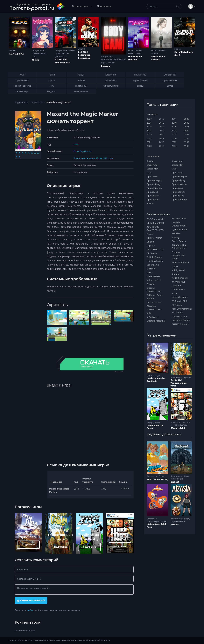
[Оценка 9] (17, 157)
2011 (174, 119)
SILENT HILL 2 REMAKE (158, 58)
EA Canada (152, 253)
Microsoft (152, 269)
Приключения (39, 53)
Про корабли (154, 196)
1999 (187, 134)
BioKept (175, 482)
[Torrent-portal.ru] (37, 6)
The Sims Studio (155, 261)
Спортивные (152, 476)
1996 (187, 146)
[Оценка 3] (23, 153)
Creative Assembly (156, 321)
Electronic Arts (179, 218)
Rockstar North (154, 238)
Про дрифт (152, 192)
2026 (149, 123)
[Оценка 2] (20, 153)
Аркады (91, 158)
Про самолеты (179, 200)
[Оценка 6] (32, 153)
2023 (149, 134)
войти (30, 610)
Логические (37, 102)
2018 (162, 123)
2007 (174, 134)
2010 (76, 144)
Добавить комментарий (31, 600)
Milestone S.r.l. (154, 280)
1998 (187, 138)
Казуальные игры (178, 521)
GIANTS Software (180, 324)
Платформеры (153, 521)
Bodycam (106, 66)
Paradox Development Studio (178, 255)
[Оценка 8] (38, 153)
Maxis (150, 272)
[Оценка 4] (26, 153)
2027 (149, 119)
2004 (174, 146)
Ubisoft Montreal (155, 223)
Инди (35, 56)
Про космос (153, 200)
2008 (174, 130)
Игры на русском (178, 422)
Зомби (150, 161)
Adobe (150, 234)
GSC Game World (155, 219)
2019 (162, 119)
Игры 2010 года (104, 158)
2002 (187, 123)
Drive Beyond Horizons (135, 58)
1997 (187, 142)
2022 (149, 138)
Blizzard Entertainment (154, 289)
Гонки (138, 53)
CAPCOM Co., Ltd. (156, 249)
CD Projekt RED (179, 301)
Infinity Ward (178, 270)
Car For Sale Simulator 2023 (63, 61)
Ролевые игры (177, 479)
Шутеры (184, 425)
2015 (162, 134)
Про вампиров (154, 180)
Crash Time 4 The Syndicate (28, 532)
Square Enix (153, 265)
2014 (162, 138)
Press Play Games (82, 151)
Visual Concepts (180, 278)
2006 (174, 138)
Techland (176, 285)
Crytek (175, 266)
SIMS (149, 173)
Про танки (152, 176)
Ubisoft (150, 242)
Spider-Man (153, 169)
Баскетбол (152, 165)
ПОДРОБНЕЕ (28, 545)
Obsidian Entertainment (154, 308)
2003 (187, 119)
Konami (175, 274)
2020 (149, 146)
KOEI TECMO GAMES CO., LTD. (155, 228)
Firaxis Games (179, 241)
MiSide (35, 60)
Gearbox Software (181, 320)
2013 (162, 142)
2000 (187, 130)
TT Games (177, 305)
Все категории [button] (81, 6)
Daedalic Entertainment (179, 224)
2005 (174, 142)
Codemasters (153, 276)
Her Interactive (154, 302)
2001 (187, 126)
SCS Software (178, 289)
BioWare (151, 284)
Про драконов (154, 188)
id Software (152, 317)
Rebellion (176, 233)
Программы (104, 6)
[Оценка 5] (29, 153)
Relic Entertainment (182, 309)
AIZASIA (175, 524)
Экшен (12, 50)
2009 (174, 126)
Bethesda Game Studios (155, 297)
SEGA (174, 293)
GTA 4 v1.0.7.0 (178, 428)
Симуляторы (39, 50)
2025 (149, 126)
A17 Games (177, 312)
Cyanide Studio (179, 229)
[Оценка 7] (35, 153)
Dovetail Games (180, 297)
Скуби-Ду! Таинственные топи (61, 535)
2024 (149, 130)
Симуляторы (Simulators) (62, 55)
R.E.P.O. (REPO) (17, 54)
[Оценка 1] (17, 153)
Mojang (175, 237)
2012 (162, 146)
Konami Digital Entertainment (179, 246)
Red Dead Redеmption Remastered (84, 55)
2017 (162, 126)
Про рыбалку (154, 184)
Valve (149, 313)
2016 (162, 130)
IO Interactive (178, 282)
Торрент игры (22, 102)
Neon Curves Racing (157, 479)
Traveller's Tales (180, 316)
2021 (149, 142)
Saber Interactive (180, 262)
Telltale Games (154, 257)
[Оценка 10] (20, 157)
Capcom (151, 245)
